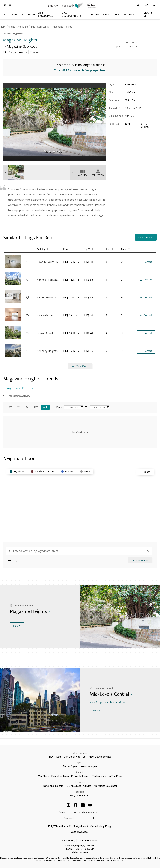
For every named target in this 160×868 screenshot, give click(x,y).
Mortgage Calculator (105, 786)
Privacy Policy (68, 840)
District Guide (118, 702)
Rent (59, 757)
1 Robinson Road (47, 297)
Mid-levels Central (41, 27)
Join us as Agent (89, 766)
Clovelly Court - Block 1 (48, 262)
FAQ (72, 795)
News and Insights (53, 786)
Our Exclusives (72, 757)
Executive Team (60, 776)
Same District (146, 237)
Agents (80, 763)
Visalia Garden (45, 315)
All (45, 407)
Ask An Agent (73, 786)
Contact (146, 262)
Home (3, 27)
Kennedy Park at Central (48, 280)
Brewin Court (45, 333)
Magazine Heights (62, 27)
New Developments (100, 757)
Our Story (43, 776)
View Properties (99, 702)
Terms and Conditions (88, 840)
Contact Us (84, 795)
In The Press (115, 776)
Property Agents (80, 776)
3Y (18, 407)
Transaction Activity (19, 396)
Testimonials (99, 776)
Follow (17, 626)
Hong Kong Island (19, 27)
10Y (36, 407)
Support (80, 792)
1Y (10, 407)
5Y (27, 407)
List (84, 757)
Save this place (140, 560)
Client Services (80, 753)
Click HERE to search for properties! (80, 70)
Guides (87, 786)
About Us (80, 772)
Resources (80, 782)
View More (80, 366)
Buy (51, 757)
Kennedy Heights (47, 351)
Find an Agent (70, 766)
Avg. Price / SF (15, 388)
